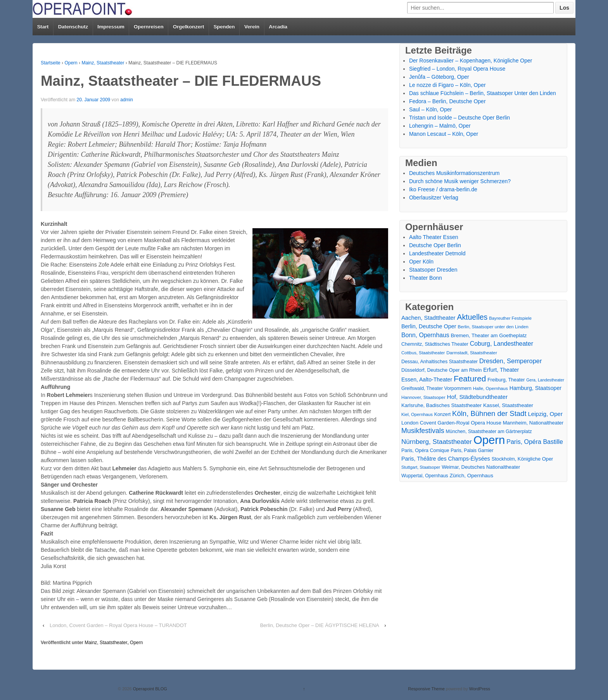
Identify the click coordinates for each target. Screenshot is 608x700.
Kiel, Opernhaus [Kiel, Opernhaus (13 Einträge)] (417, 414)
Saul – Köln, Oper (431, 109)
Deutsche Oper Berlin (435, 245)
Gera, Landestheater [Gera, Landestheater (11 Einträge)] (545, 380)
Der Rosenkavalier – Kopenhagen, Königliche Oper (471, 61)
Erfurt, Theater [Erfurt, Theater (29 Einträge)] (501, 370)
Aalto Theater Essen (434, 237)
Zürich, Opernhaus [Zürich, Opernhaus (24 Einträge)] (471, 476)
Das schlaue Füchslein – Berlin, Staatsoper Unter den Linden (483, 93)
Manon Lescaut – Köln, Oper (444, 134)
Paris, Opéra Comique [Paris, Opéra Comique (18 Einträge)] (425, 450)
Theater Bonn (426, 278)
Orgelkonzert (188, 27)
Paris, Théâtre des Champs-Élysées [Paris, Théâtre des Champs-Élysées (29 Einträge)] (446, 459)
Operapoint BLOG (149, 689)
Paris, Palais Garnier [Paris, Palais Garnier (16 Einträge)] (472, 450)
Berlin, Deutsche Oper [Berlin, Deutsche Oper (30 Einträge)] (429, 326)
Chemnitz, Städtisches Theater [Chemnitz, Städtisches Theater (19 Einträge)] (435, 344)
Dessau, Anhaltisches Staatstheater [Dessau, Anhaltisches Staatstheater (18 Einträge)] (440, 362)
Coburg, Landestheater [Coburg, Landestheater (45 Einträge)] (502, 344)
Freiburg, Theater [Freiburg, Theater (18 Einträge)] (506, 380)
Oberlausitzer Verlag (434, 198)
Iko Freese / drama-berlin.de (443, 189)
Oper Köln (421, 262)
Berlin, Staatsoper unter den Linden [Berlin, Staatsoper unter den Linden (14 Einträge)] (493, 327)
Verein (252, 27)
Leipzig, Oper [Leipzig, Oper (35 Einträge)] (545, 414)
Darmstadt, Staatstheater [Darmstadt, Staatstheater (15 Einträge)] (472, 353)
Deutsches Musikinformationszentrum (454, 173)
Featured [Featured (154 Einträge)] (470, 379)
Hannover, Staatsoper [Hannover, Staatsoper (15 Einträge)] (423, 397)
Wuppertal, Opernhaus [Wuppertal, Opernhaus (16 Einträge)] (425, 476)
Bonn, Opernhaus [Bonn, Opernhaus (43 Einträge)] (425, 335)
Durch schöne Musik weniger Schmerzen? (460, 181)
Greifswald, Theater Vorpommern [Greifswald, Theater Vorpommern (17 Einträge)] (436, 388)
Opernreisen (149, 27)
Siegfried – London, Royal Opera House (457, 69)
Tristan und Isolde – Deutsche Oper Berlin (459, 118)
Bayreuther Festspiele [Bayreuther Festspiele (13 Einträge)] (510, 318)
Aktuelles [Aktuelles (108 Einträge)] (472, 317)
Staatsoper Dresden (433, 270)
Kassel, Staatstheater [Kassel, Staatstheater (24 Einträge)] (508, 405)
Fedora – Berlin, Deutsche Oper (447, 101)
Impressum (111, 27)
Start (43, 27)
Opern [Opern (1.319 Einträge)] (489, 440)
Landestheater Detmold (437, 253)
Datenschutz (73, 27)
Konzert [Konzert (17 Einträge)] (442, 414)
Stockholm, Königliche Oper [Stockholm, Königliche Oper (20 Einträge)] (522, 459)
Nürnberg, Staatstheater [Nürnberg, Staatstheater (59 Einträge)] (437, 442)
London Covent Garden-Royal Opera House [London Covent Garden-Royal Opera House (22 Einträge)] (451, 423)
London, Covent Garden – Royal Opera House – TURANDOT (118, 625)
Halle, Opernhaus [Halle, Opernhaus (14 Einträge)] (491, 388)
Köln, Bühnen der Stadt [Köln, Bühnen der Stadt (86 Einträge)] (489, 413)
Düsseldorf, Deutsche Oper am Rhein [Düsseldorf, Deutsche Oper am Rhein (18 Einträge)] (441, 370)
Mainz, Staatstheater (103, 63)
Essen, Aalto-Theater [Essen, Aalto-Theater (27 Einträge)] (427, 379)
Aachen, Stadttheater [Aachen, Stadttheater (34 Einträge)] (428, 318)
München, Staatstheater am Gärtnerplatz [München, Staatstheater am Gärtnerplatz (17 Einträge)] (489, 431)
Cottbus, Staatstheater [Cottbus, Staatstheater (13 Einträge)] (423, 353)
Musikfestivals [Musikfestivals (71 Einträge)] (423, 431)
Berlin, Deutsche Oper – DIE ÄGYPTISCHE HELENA (320, 625)
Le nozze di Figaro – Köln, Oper (447, 85)
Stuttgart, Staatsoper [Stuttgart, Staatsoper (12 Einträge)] (421, 467)
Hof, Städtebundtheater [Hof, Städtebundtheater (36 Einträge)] (477, 397)
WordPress (480, 689)
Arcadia (278, 27)
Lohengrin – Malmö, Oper (440, 126)
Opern (71, 63)
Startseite (51, 63)
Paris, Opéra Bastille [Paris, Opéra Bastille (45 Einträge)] (535, 442)
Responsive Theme (426, 689)
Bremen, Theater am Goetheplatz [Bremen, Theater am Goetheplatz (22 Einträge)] (489, 335)
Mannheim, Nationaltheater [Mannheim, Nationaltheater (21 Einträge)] (533, 423)
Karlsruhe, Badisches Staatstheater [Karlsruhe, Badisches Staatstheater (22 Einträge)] (441, 405)
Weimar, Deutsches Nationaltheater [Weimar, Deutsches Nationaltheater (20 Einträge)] (481, 467)
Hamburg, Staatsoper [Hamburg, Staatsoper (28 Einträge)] (535, 388)
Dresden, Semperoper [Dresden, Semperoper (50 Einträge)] (511, 361)
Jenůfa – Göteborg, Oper (439, 77)
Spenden (224, 27)
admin (127, 100)
